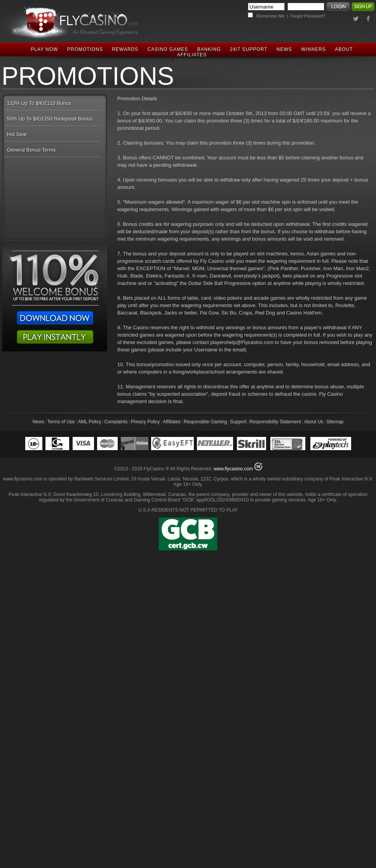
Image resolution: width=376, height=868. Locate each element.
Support (238, 422)
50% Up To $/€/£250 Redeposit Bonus (50, 119)
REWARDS (125, 49)
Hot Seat (17, 134)
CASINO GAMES (168, 49)
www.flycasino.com (233, 469)
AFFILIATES (192, 55)
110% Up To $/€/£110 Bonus (39, 103)
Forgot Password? (308, 16)
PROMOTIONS (85, 49)
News (38, 422)
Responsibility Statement (275, 422)
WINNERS (313, 49)
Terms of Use (61, 422)
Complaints (116, 422)
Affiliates (171, 422)
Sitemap (335, 422)
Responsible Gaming (205, 422)
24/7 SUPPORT (249, 49)
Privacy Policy (145, 422)
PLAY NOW (44, 49)
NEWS (284, 49)
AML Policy (90, 422)
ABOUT (344, 49)
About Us (314, 422)
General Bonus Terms (31, 150)
